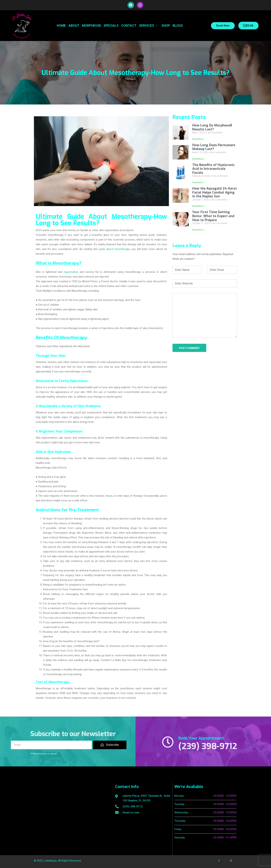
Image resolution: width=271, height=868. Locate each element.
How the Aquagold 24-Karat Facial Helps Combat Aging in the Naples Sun (214, 192)
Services (149, 25)
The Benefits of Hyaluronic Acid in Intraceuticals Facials (213, 169)
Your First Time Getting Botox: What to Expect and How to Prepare (213, 216)
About (74, 25)
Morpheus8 (91, 25)
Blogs (178, 25)
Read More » (199, 139)
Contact (129, 25)
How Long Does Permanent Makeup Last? (214, 147)
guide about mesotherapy (114, 249)
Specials (111, 25)
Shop (166, 25)
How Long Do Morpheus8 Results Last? (212, 127)
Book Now (223, 26)
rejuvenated (71, 272)
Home (61, 25)
